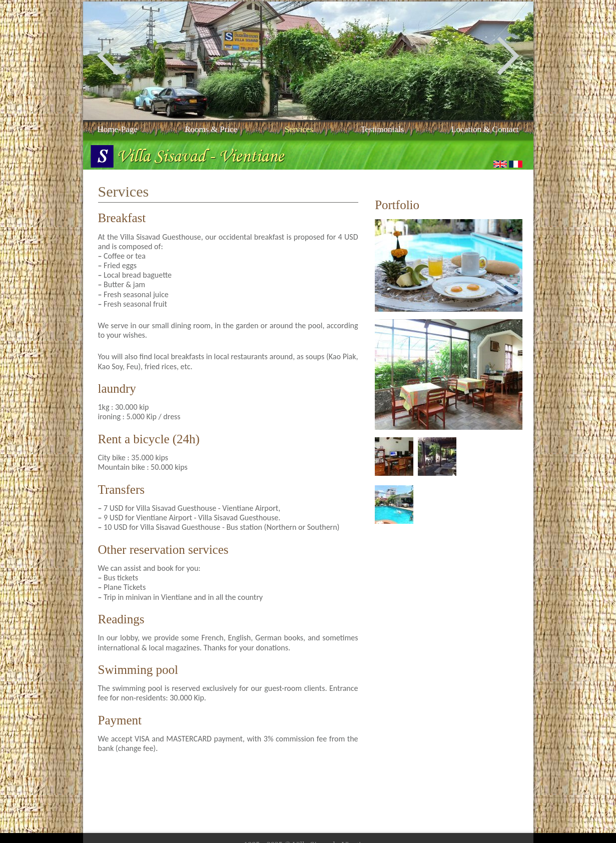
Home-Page (118, 129)
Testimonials (382, 129)
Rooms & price (211, 129)
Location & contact (485, 129)
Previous (108, 56)
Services (299, 129)
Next (508, 56)
